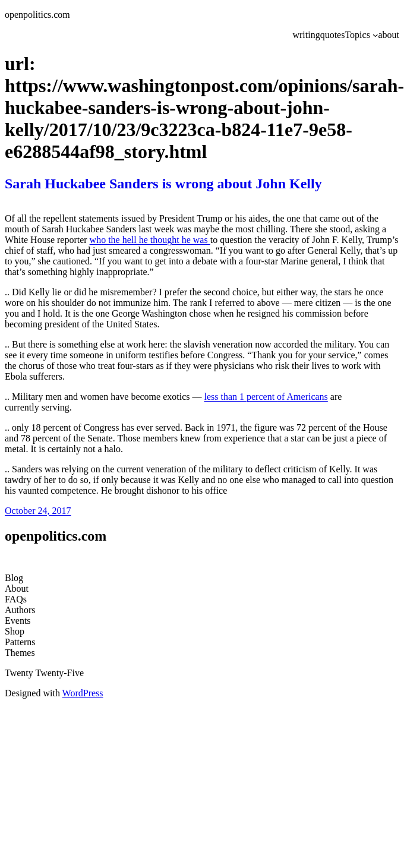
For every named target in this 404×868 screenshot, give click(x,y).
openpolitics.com (37, 15)
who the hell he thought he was (150, 240)
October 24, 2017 (38, 511)
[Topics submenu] (375, 35)
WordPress (83, 693)
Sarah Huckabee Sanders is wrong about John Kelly (163, 184)
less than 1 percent (240, 397)
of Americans (302, 397)
